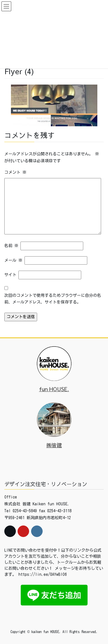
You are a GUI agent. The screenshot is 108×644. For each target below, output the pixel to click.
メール (13, 260)
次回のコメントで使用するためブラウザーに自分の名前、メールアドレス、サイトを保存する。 (53, 299)
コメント (15, 172)
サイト (10, 275)
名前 (11, 246)
